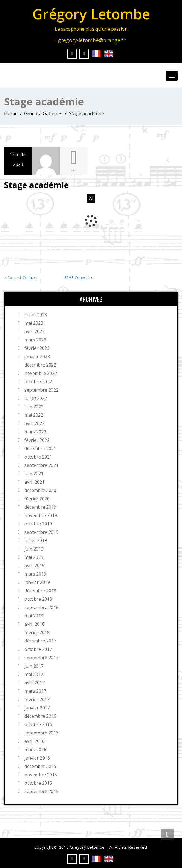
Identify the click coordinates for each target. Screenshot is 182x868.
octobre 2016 (38, 724)
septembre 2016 (41, 733)
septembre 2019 (41, 532)
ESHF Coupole (77, 277)
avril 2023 (35, 331)
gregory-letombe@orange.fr (92, 40)
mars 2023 (35, 340)
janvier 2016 (37, 758)
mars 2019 (35, 574)
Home (11, 113)
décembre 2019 (40, 507)
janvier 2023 (37, 357)
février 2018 (37, 632)
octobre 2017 (38, 649)
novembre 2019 (41, 515)
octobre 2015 (38, 783)
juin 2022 (34, 407)
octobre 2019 (38, 524)
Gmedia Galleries (43, 113)
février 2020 (37, 499)
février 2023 (37, 348)
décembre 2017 (40, 641)
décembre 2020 (40, 490)
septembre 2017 (41, 658)
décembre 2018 (40, 591)
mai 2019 (34, 557)
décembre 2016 (40, 716)
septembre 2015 (41, 791)
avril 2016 (35, 741)
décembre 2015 (40, 766)
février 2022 (37, 440)
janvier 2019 (37, 582)
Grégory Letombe (91, 14)
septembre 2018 (41, 607)
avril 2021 (35, 482)
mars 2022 (35, 432)
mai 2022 (34, 415)
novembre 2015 (41, 775)
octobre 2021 (38, 457)
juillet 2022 (36, 398)
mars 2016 (35, 750)
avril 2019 (35, 566)
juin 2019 (34, 549)
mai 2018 (34, 616)
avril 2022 (35, 423)
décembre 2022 (40, 365)
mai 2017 (34, 674)
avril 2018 (35, 624)
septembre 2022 (41, 390)
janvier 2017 (37, 708)
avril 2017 (35, 683)
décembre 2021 (40, 448)
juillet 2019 (36, 540)
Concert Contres (22, 277)
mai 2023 (34, 323)
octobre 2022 (38, 382)
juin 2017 (34, 666)
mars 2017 (35, 691)
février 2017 (37, 699)
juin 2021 (34, 474)
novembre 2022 (41, 373)
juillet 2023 (36, 315)
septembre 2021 (41, 465)
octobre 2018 (38, 599)
